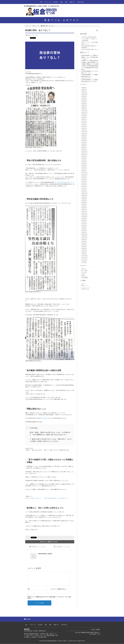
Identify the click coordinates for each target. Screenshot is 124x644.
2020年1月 (84, 211)
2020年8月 (84, 199)
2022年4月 (84, 165)
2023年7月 (84, 139)
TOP (41, 2)
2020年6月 (84, 203)
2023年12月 (84, 132)
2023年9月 (84, 135)
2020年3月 (84, 208)
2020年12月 (84, 192)
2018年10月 (84, 238)
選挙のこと (84, 276)
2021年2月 (84, 188)
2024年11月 (84, 112)
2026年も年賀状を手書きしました (90, 49)
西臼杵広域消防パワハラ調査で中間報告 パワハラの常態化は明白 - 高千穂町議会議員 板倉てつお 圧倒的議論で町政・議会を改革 (90, 66)
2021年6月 (84, 181)
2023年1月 (84, 149)
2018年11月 (84, 236)
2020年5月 (84, 204)
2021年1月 (84, 190)
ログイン (84, 284)
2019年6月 (84, 224)
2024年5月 (84, 123)
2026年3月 (84, 88)
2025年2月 (84, 107)
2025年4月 (84, 103)
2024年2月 (84, 128)
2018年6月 (84, 245)
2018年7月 (84, 243)
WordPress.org (85, 289)
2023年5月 (84, 142)
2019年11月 (84, 215)
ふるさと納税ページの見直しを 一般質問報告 (90, 40)
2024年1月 (84, 130)
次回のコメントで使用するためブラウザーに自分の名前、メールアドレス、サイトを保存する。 (49, 598)
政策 (61, 2)
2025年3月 (84, 105)
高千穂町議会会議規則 (46, 418)
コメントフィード (86, 287)
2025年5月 (84, 102)
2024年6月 (84, 121)
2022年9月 (84, 157)
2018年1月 (84, 254)
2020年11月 (84, 194)
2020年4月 (84, 206)
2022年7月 (84, 160)
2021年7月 (84, 180)
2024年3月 (84, 126)
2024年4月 (84, 125)
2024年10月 (84, 114)
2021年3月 (84, 187)
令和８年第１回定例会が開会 (89, 37)
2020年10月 (84, 195)
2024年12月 (84, 111)
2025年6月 (84, 100)
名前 (29, 589)
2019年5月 (84, 225)
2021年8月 (84, 178)
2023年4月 (84, 144)
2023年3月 (84, 146)
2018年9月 (84, 240)
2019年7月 (84, 222)
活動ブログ (72, 2)
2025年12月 (84, 93)
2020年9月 (84, 197)
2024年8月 (84, 118)
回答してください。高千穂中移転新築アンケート (90, 43)
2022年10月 (84, 155)
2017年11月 (84, 257)
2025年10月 (84, 95)
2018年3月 (84, 250)
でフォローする (39, 547)
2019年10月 (84, 217)
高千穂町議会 (85, 278)
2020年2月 (84, 210)
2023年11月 (84, 134)
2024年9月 (84, 116)
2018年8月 (84, 241)
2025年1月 (84, 109)
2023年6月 (84, 141)
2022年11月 (84, 153)
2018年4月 (84, 248)
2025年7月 (84, 98)
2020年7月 (84, 201)
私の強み (56, 2)
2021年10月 (84, 174)
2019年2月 (84, 231)
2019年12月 (84, 213)
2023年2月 (84, 148)
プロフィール (48, 2)
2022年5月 (84, 164)
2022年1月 (84, 171)
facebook (27, 619)
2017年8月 (84, 263)
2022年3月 (84, 167)
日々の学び (84, 272)
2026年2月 (84, 89)
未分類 (83, 274)
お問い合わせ (81, 2)
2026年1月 (84, 91)
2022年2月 (84, 169)
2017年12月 (84, 256)
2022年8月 (84, 158)
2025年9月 (84, 96)
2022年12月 (84, 151)
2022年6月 (84, 162)
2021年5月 (84, 183)
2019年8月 (84, 220)
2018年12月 (84, 234)
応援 (66, 2)
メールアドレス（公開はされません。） (59, 589)
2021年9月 (84, 176)
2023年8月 (84, 137)
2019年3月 (84, 229)
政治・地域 (35, 35)
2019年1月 (84, 233)
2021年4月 (84, 185)
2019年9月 (84, 218)
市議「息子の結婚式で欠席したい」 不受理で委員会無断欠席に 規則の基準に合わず (47, 498)
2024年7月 (84, 119)
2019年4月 (84, 227)
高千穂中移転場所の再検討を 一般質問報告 (90, 47)
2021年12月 (84, 172)
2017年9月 (84, 261)
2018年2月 (84, 252)
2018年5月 (84, 247)
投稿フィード (85, 285)
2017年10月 (84, 259)
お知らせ (84, 269)
